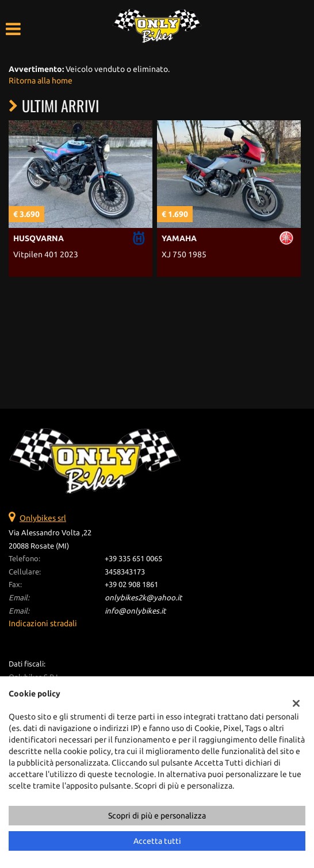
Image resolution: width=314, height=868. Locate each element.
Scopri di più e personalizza (157, 816)
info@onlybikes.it (135, 611)
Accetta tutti (157, 841)
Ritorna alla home (41, 81)
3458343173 (125, 572)
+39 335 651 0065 (133, 559)
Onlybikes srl (43, 518)
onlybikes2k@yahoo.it (143, 598)
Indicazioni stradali (43, 623)
